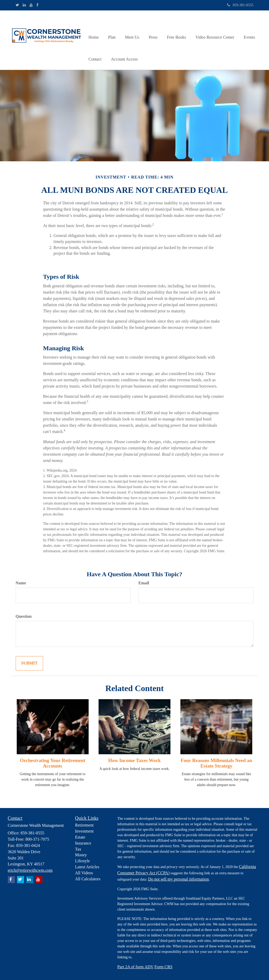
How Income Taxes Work (134, 760)
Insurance (83, 843)
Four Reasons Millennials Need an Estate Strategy (216, 763)
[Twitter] (17, 5)
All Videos (84, 873)
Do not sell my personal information (178, 879)
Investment (84, 831)
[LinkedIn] (24, 5)
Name (21, 583)
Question (24, 616)
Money (81, 855)
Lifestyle (82, 861)
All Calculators (88, 879)
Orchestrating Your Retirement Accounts (53, 763)
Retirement (84, 825)
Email (144, 583)
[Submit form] (29, 663)
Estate (80, 837)
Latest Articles (87, 867)
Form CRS (164, 967)
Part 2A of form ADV (136, 967)
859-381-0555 (240, 5)
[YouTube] (31, 5)
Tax (78, 849)
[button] (112, 29)
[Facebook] (37, 5)
